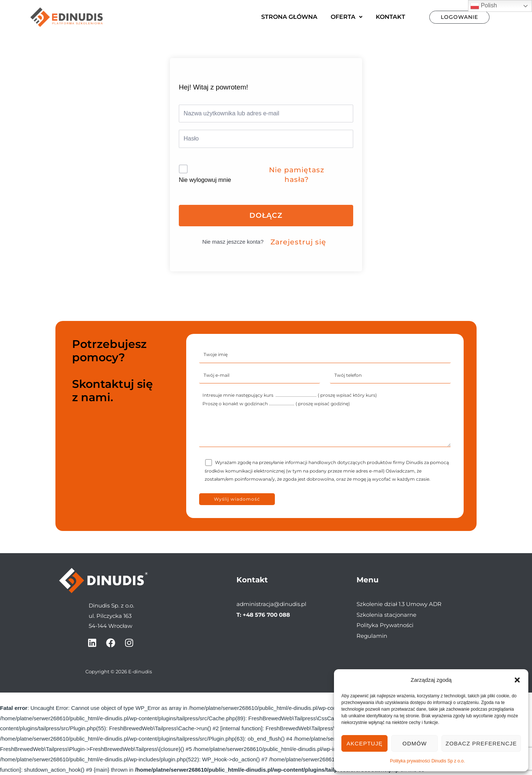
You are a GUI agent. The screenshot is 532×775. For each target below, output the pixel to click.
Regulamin (372, 635)
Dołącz (266, 215)
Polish (484, 6)
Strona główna (289, 17)
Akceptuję (364, 743)
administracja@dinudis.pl (271, 604)
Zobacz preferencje (481, 743)
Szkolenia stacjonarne (386, 614)
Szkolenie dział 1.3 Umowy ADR (399, 604)
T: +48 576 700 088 (263, 614)
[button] (517, 680)
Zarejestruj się (298, 242)
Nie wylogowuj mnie (205, 180)
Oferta (347, 17)
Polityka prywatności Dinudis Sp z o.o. (428, 761)
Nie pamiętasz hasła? (297, 175)
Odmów (415, 743)
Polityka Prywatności (385, 625)
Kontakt (391, 17)
